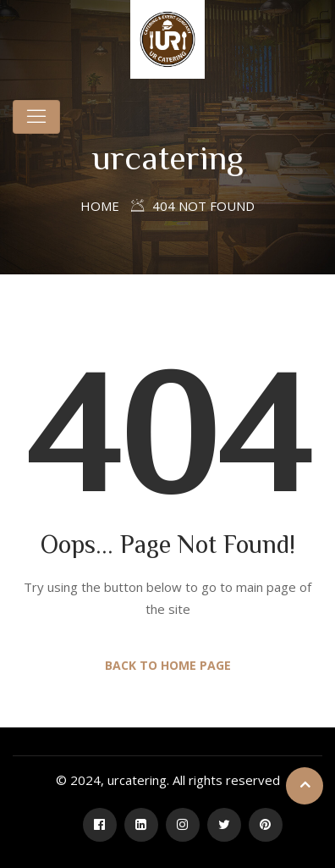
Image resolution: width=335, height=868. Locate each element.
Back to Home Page (168, 665)
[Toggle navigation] (36, 117)
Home (100, 206)
